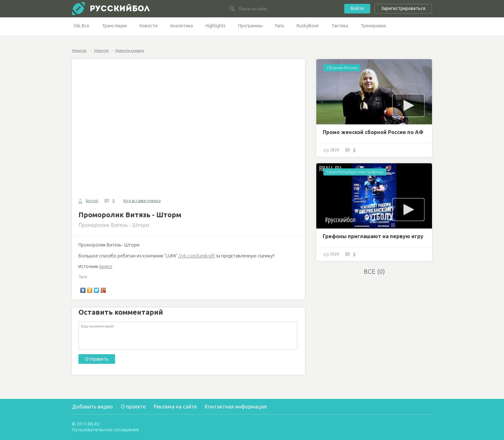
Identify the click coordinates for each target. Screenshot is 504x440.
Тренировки (373, 26)
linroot (92, 201)
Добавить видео (92, 407)
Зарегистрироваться (403, 8)
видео (106, 266)
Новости (148, 26)
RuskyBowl (308, 26)
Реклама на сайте (175, 407)
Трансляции (114, 26)
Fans (280, 26)
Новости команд (130, 50)
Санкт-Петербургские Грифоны (355, 172)
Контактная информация (236, 407)
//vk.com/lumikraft (197, 256)
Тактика (340, 26)
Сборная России (342, 68)
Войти (357, 8)
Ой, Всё (81, 26)
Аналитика (181, 26)
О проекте (133, 407)
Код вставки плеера (142, 201)
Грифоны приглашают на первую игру (373, 236)
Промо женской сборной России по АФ (373, 132)
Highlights (216, 26)
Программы (250, 26)
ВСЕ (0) (374, 271)
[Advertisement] (374, 324)
